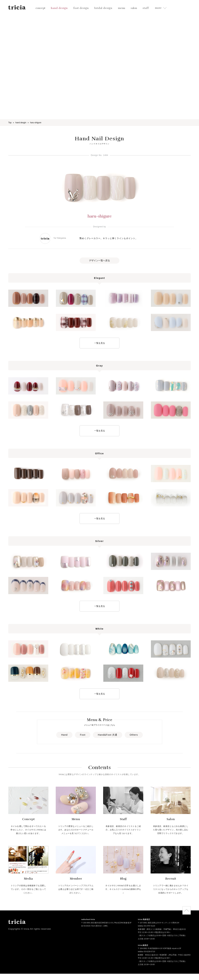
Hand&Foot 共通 (108, 735)
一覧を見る (100, 343)
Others (134, 735)
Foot (83, 735)
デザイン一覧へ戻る (99, 260)
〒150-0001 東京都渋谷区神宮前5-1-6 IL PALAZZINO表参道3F (106, 923)
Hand (64, 735)
